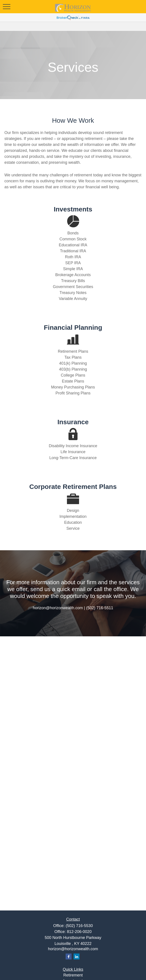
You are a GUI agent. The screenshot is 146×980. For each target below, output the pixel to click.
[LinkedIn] (77, 956)
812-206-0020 (79, 932)
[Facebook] (69, 956)
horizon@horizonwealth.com (73, 949)
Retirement (73, 975)
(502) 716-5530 (79, 926)
